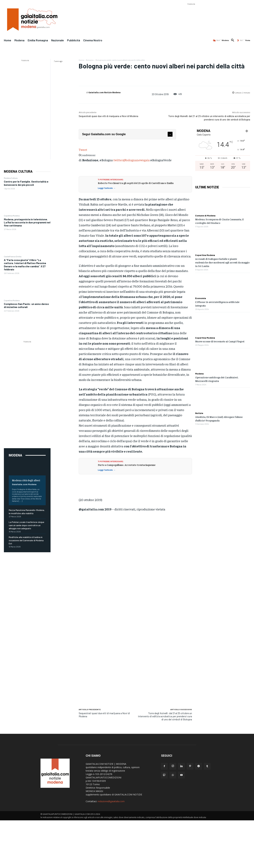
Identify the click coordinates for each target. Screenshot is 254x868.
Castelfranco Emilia (13, 256)
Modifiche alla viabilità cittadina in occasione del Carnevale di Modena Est (26, 540)
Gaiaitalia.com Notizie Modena (104, 92)
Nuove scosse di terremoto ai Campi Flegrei (220, 341)
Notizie (199, 413)
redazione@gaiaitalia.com (111, 801)
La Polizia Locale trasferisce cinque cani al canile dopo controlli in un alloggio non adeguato (26, 525)
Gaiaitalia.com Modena (24, 484)
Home (81, 60)
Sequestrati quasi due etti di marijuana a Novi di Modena (108, 116)
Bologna (90, 60)
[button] (233, 40)
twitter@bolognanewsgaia (132, 160)
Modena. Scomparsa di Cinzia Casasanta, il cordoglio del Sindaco (219, 221)
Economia (201, 298)
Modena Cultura (11, 178)
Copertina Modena (12, 216)
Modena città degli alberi (26, 480)
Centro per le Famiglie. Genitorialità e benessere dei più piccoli (26, 183)
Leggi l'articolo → (107, 188)
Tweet (83, 150)
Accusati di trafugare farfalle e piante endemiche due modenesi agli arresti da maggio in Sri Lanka (222, 262)
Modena (199, 374)
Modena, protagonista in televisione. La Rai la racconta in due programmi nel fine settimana (27, 222)
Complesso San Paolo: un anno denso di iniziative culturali (26, 305)
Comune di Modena (205, 216)
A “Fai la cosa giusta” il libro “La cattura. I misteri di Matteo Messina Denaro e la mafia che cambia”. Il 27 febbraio (25, 265)
